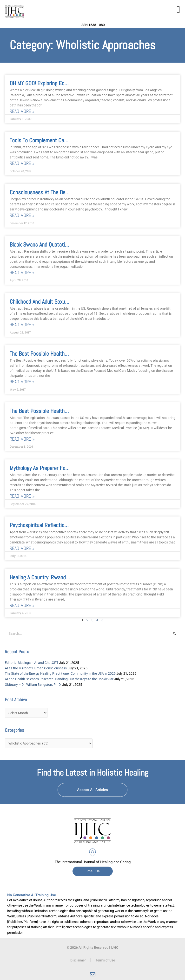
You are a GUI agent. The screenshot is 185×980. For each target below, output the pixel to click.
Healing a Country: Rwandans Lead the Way (57, 577)
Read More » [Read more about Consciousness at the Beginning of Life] (22, 215)
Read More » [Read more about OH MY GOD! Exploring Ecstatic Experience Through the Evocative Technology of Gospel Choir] (22, 111)
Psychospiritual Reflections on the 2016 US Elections (69, 525)
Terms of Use (105, 960)
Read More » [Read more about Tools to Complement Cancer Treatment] (22, 163)
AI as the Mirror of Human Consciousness (36, 668)
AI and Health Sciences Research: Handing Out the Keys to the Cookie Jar (59, 679)
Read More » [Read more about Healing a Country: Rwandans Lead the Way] (22, 605)
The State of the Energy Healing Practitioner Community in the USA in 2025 (60, 673)
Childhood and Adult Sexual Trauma (48, 302)
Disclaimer (78, 960)
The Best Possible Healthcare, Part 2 (50, 354)
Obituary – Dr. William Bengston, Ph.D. (33, 685)
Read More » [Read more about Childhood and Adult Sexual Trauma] (22, 325)
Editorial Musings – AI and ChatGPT (32, 663)
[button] (178, 10)
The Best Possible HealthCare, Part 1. (51, 411)
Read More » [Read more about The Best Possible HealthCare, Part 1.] (22, 439)
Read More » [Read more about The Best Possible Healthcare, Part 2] (22, 382)
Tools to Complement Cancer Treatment (54, 140)
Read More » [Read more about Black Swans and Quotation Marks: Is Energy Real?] (22, 273)
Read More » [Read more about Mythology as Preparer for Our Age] (22, 496)
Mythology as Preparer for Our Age (47, 468)
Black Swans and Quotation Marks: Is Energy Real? (66, 245)
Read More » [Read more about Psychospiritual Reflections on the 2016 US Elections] (22, 548)
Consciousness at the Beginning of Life (53, 192)
